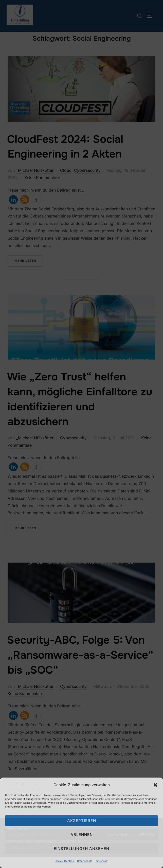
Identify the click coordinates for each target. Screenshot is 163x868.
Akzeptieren (82, 821)
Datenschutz (85, 861)
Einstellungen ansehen (81, 849)
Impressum (102, 861)
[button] (155, 785)
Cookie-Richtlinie (65, 861)
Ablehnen (82, 835)
